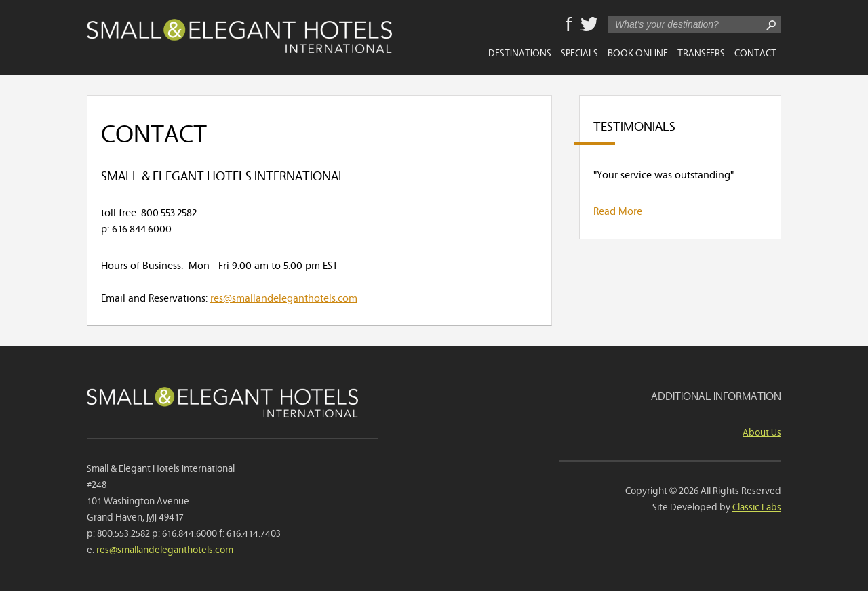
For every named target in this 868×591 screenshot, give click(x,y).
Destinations (520, 52)
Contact (755, 52)
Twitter (589, 25)
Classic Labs (757, 506)
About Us (762, 431)
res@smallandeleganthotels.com (284, 297)
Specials (579, 52)
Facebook (569, 25)
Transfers (701, 52)
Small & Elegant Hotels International (239, 36)
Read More (618, 210)
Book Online (638, 52)
